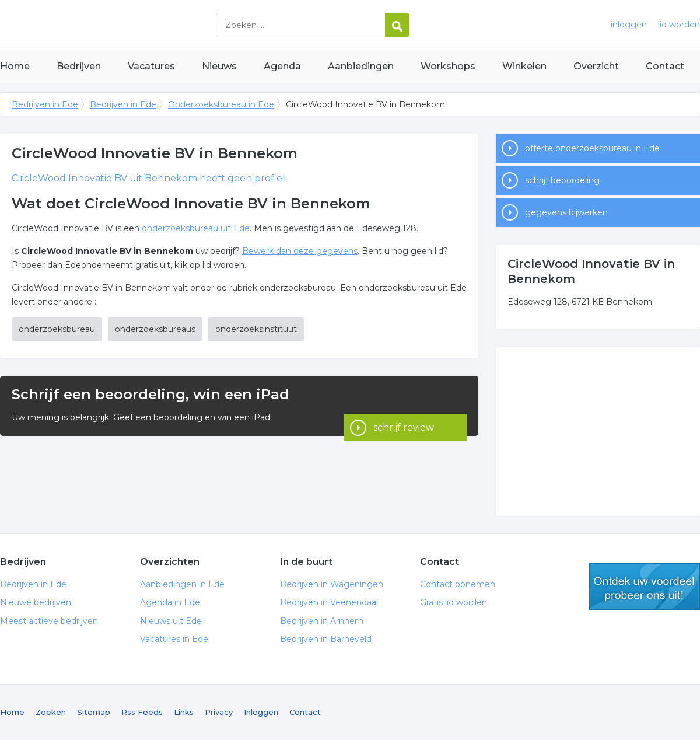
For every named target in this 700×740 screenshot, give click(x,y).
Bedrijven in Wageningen (332, 584)
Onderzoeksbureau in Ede (221, 104)
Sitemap (94, 712)
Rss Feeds (142, 712)
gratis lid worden (645, 587)
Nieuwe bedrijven (36, 602)
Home (15, 66)
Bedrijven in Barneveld (326, 639)
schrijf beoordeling (562, 180)
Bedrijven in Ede (146, 25)
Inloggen (261, 712)
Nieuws (219, 66)
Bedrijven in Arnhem (322, 621)
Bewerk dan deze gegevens (300, 251)
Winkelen (524, 66)
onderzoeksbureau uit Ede (196, 228)
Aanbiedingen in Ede (182, 584)
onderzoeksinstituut (256, 329)
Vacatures (151, 66)
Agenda (282, 66)
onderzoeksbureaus (155, 329)
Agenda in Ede (170, 602)
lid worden (679, 25)
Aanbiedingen (361, 66)
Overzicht (596, 66)
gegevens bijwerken (566, 212)
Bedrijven (79, 66)
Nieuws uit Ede (171, 621)
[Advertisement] (598, 431)
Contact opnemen (458, 584)
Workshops (448, 66)
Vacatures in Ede (174, 639)
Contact (665, 66)
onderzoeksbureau (57, 329)
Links (184, 712)
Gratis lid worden (454, 602)
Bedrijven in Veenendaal (329, 602)
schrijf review (404, 406)
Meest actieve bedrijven (49, 621)
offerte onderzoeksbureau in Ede (592, 148)
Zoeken (51, 712)
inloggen (629, 25)
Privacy (219, 712)
